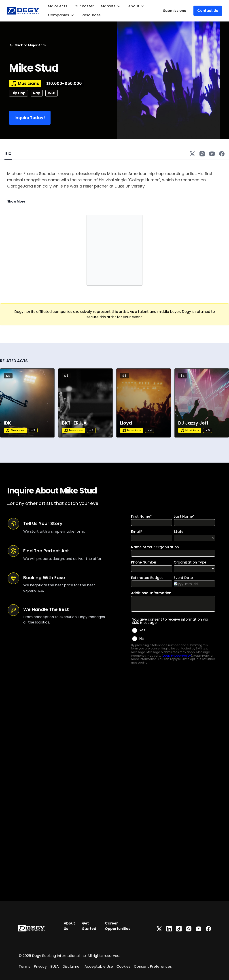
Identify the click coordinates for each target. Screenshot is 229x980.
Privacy (40, 966)
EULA (55, 966)
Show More (16, 201)
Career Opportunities (118, 926)
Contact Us (208, 11)
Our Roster (84, 6)
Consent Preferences (153, 966)
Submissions (175, 11)
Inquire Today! (30, 118)
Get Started (89, 926)
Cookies (123, 966)
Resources (91, 15)
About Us (69, 926)
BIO (8, 154)
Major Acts (58, 6)
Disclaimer (72, 966)
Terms (24, 966)
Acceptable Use (99, 966)
